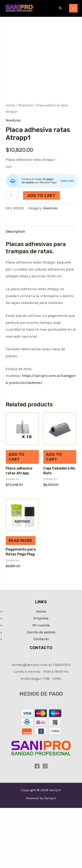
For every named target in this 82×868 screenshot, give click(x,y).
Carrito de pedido (41, 632)
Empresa (41, 618)
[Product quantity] (12, 195)
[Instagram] (45, 766)
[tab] (41, 232)
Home (10, 105)
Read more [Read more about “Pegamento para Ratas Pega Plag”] (21, 540)
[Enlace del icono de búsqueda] (60, 8)
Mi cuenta (41, 625)
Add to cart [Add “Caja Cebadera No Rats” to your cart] (54, 457)
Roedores (26, 105)
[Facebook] (37, 766)
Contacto (41, 639)
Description (15, 231)
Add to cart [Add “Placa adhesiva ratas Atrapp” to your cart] (17, 457)
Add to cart (41, 195)
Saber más (67, 181)
